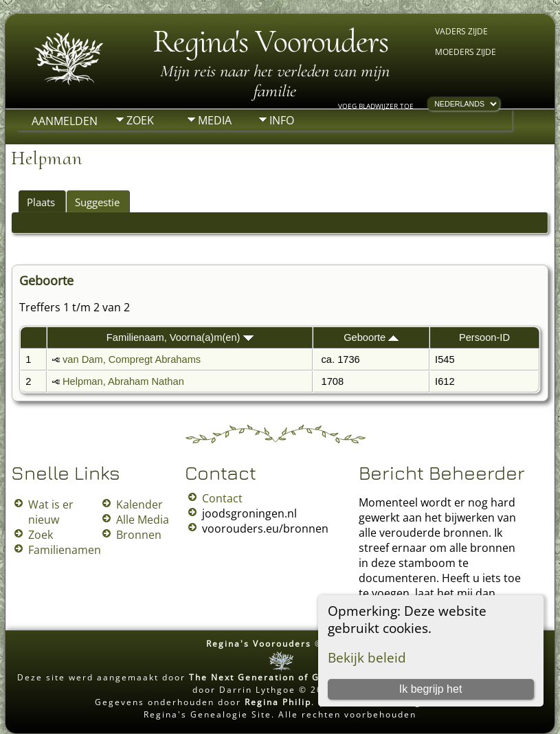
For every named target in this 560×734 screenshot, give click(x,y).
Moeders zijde (466, 52)
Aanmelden (65, 121)
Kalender (139, 504)
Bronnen (139, 535)
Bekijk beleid (367, 657)
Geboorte (371, 337)
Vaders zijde (461, 31)
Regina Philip (278, 702)
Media (215, 120)
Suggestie (97, 202)
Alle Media (143, 520)
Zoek (140, 120)
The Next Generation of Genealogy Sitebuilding (310, 677)
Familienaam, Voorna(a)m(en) (180, 337)
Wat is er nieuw (51, 512)
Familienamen (65, 550)
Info (282, 120)
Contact (222, 498)
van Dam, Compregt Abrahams (132, 359)
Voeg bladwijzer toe (376, 106)
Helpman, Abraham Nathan (123, 381)
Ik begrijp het (431, 689)
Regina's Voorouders (270, 41)
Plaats (41, 202)
